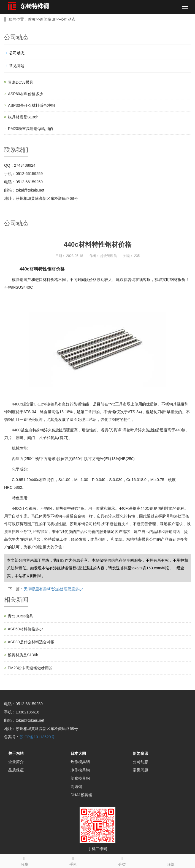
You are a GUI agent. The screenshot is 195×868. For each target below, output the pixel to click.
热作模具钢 (80, 762)
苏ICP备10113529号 (37, 737)
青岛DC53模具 (21, 82)
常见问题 (17, 66)
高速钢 (76, 787)
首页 (32, 19)
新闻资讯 (48, 19)
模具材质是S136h (23, 117)
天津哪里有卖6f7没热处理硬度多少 (53, 589)
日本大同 (78, 753)
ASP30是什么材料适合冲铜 (31, 105)
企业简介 (16, 762)
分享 (24, 861)
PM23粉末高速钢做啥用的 (30, 129)
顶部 (171, 861)
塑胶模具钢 (80, 778)
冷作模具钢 (80, 770)
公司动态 (68, 19)
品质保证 (16, 770)
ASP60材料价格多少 (26, 94)
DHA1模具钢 (81, 795)
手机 (73, 861)
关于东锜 (16, 753)
